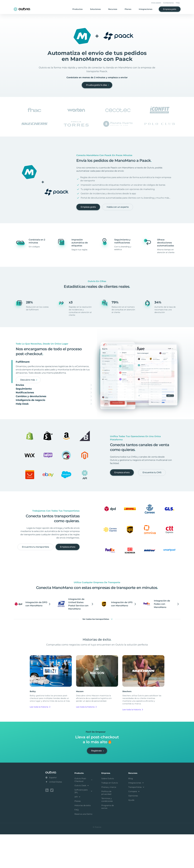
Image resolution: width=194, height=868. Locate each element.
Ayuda (131, 834)
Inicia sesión (156, 3)
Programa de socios (108, 841)
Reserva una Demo (83, 848)
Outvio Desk (82, 820)
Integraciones (146, 9)
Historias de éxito (83, 840)
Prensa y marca (109, 821)
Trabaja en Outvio (110, 817)
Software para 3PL (84, 825)
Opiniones (133, 830)
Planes (128, 9)
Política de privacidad (106, 827)
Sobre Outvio (108, 813)
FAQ (178, 3)
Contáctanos (168, 3)
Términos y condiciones (107, 834)
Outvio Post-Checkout (84, 814)
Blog (131, 813)
